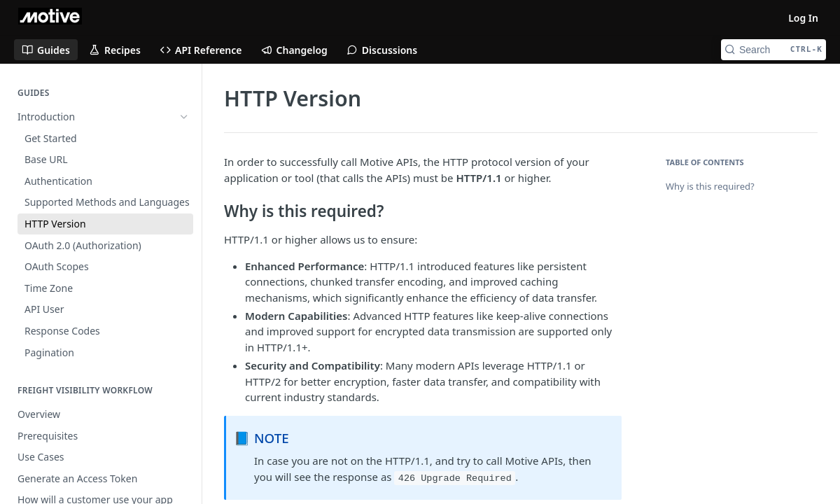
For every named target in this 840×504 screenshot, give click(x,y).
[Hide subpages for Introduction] (184, 117)
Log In (803, 18)
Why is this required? (710, 186)
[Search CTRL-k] (773, 50)
